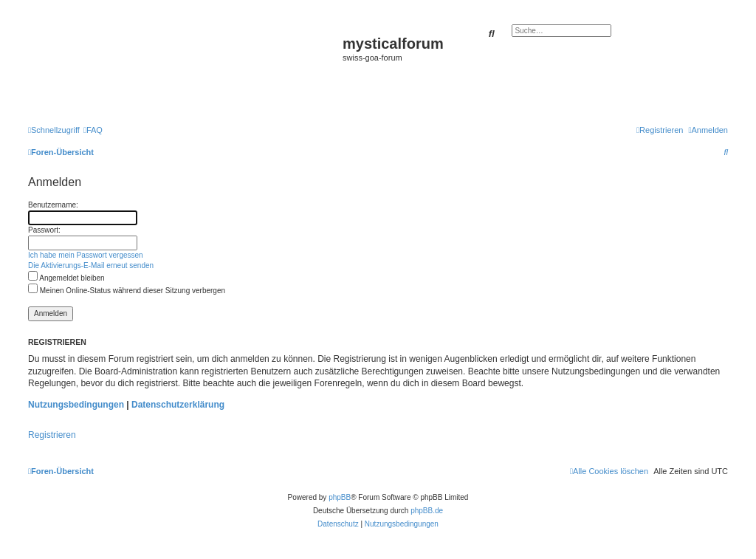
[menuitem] (93, 130)
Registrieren (52, 435)
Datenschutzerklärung (178, 405)
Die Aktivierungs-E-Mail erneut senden (91, 265)
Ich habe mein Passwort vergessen (86, 255)
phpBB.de (427, 511)
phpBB (340, 497)
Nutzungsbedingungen (76, 405)
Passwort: (44, 230)
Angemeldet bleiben (66, 278)
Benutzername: (53, 205)
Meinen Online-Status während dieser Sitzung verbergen (127, 291)
